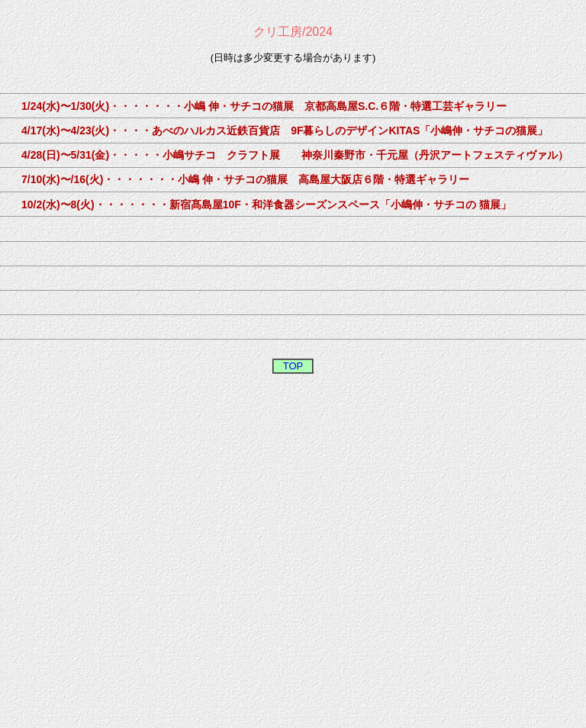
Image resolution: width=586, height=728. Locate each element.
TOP (293, 366)
